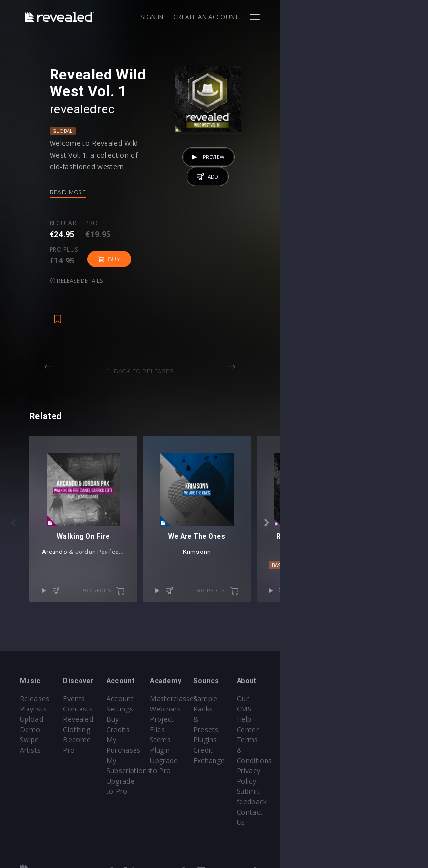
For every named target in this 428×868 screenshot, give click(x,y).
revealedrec (94, 109)
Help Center (379, 724)
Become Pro (109, 755)
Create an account (354, 17)
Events (99, 714)
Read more (80, 192)
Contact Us (378, 786)
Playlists (33, 724)
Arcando (70, 599)
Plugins (304, 734)
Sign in (300, 17)
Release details (89, 254)
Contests (103, 724)
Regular (75, 223)
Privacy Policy (382, 755)
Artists (30, 755)
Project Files (244, 734)
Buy (192, 233)
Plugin (234, 755)
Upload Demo (43, 734)
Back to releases (217, 345)
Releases (35, 714)
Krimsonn (308, 599)
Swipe (29, 745)
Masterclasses (248, 714)
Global (75, 131)
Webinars (239, 724)
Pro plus (147, 223)
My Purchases (179, 745)
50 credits (178, 639)
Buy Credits (175, 734)
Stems (234, 745)
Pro (104, 223)
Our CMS (374, 714)
